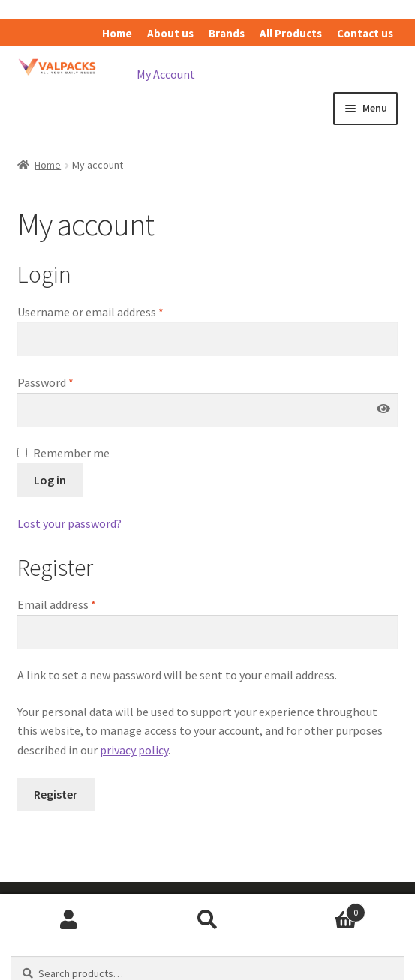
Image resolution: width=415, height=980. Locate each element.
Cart (321, 909)
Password (45, 382)
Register (56, 794)
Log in (50, 480)
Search (207, 920)
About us (170, 33)
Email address (57, 604)
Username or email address (90, 312)
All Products (291, 33)
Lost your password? (69, 523)
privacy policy (134, 750)
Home (117, 33)
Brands (227, 33)
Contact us (365, 33)
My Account (166, 74)
